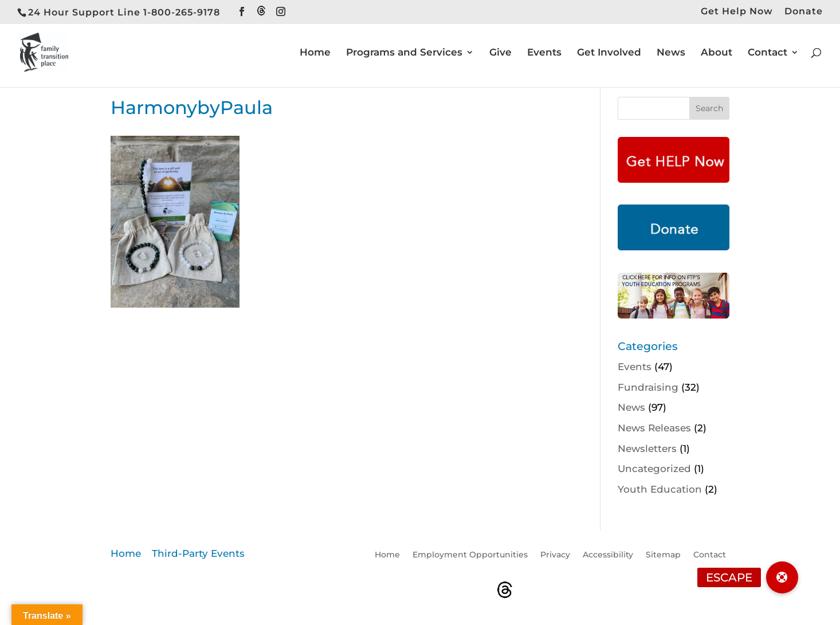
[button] (782, 577)
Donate (804, 12)
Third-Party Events (198, 553)
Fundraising (648, 387)
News (671, 53)
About (717, 53)
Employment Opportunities (470, 555)
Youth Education (660, 489)
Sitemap (663, 555)
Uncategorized (654, 469)
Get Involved (609, 53)
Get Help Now (737, 12)
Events (544, 53)
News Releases (654, 428)
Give (501, 53)
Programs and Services (404, 53)
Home (315, 53)
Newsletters (647, 449)
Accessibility (608, 555)
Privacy (555, 555)
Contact (768, 53)
